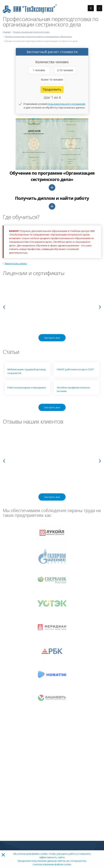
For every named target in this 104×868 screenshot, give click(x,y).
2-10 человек (65, 70)
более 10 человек (52, 80)
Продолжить (52, 89)
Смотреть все (52, 338)
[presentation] (4, 306)
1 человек (39, 70)
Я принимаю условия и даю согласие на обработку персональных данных (54, 106)
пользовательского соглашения (67, 104)
